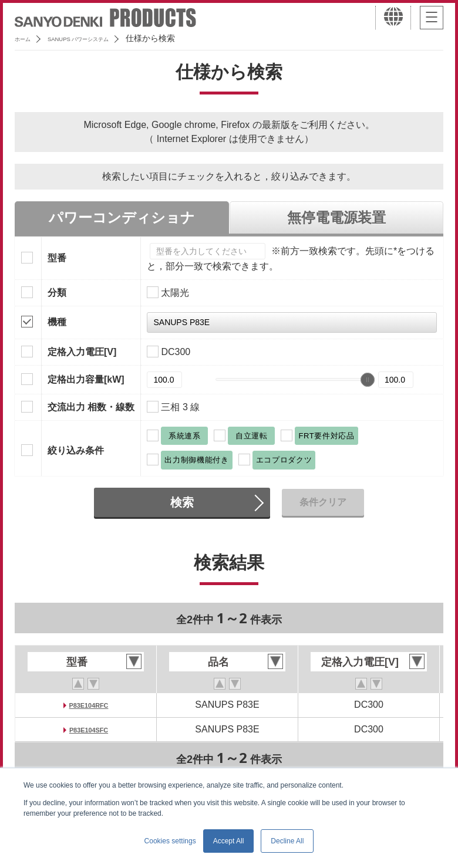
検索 (182, 502)
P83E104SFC (89, 729)
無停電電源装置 (336, 217)
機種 (57, 322)
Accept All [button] (229, 841)
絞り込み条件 (76, 450)
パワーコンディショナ (122, 217)
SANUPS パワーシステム (103, 38)
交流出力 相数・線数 (91, 407)
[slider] (368, 380)
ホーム (27, 38)
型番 (57, 258)
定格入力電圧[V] (82, 352)
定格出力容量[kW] (86, 379)
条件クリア (323, 502)
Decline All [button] (287, 841)
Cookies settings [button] (170, 841)
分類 (57, 293)
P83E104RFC (89, 705)
